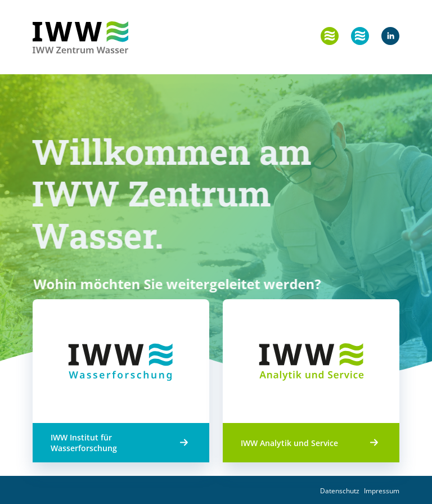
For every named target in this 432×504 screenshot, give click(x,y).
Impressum (382, 491)
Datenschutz (340, 491)
